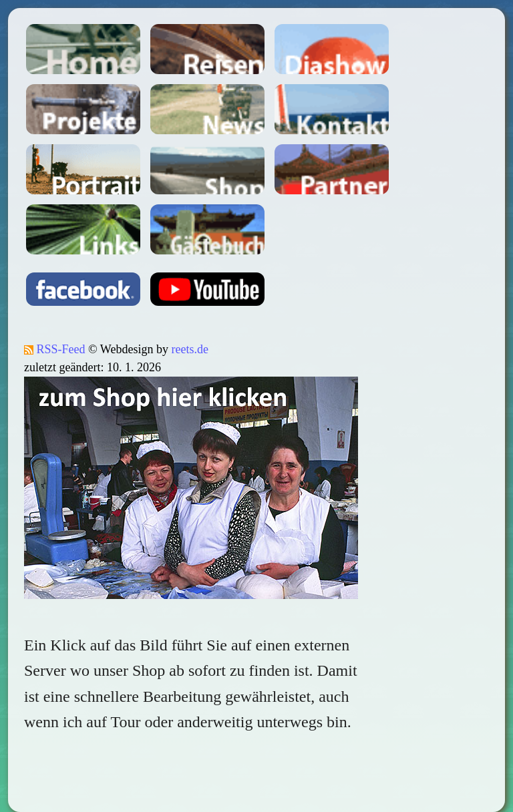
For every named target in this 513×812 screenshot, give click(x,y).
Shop (207, 169)
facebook (83, 289)
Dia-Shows (332, 49)
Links (83, 229)
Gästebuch (207, 229)
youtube (207, 289)
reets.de (189, 349)
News (207, 109)
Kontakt (332, 109)
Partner (332, 169)
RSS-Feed (55, 349)
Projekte (83, 109)
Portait (83, 169)
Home (83, 49)
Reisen (207, 49)
